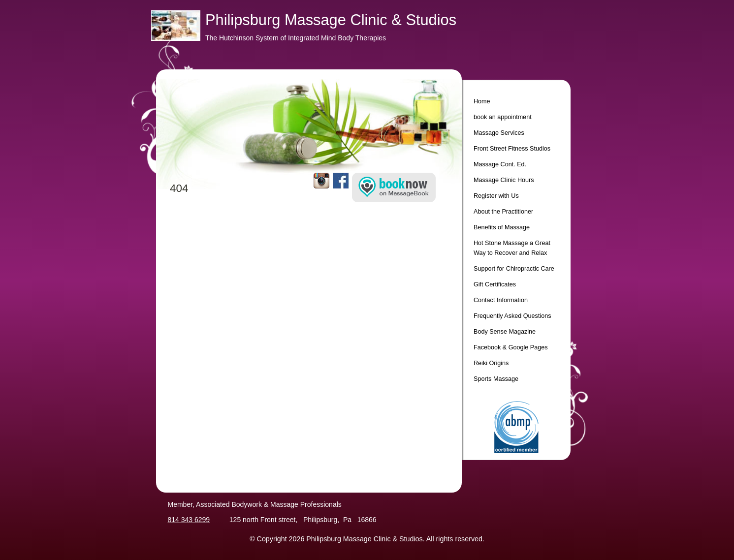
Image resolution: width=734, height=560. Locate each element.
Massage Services (499, 133)
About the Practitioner (503, 212)
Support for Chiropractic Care (514, 269)
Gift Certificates (495, 284)
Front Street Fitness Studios (512, 149)
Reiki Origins (491, 363)
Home (482, 101)
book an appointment (503, 117)
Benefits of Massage (502, 227)
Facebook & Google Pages (511, 347)
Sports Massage (496, 379)
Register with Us (496, 196)
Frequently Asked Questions (512, 316)
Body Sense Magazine (505, 332)
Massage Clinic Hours (504, 180)
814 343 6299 (189, 520)
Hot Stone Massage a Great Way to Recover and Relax (512, 248)
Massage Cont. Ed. (500, 164)
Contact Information (501, 300)
